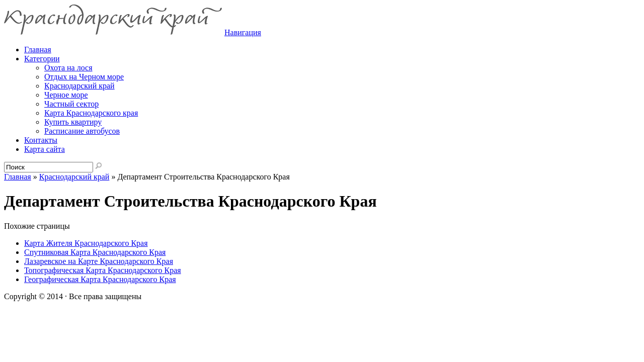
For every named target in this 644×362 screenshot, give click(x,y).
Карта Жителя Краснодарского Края (86, 243)
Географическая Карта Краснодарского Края (100, 279)
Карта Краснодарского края (91, 113)
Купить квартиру (73, 122)
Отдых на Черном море (84, 77)
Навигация (243, 32)
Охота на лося (68, 68)
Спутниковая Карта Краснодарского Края (95, 252)
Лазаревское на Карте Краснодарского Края (99, 261)
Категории (42, 59)
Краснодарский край (79, 86)
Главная (18, 177)
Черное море (66, 95)
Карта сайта (45, 149)
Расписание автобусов (82, 131)
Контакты (41, 140)
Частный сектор (71, 104)
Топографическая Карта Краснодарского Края (103, 270)
